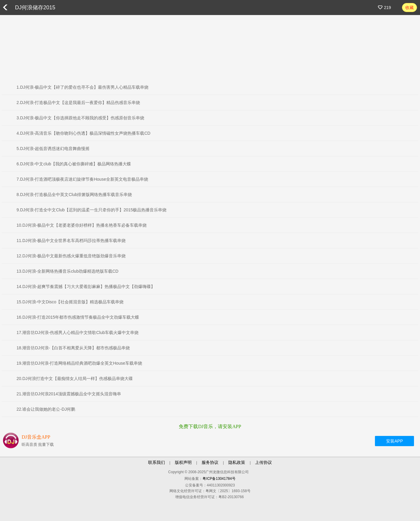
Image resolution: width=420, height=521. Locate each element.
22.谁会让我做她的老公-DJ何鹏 (46, 409)
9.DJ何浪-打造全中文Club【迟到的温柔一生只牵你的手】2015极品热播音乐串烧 (91, 210)
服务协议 (210, 462)
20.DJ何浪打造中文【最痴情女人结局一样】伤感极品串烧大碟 (75, 378)
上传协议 (263, 462)
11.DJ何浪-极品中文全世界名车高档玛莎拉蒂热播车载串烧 (71, 241)
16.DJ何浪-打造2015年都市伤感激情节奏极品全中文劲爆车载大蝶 (78, 317)
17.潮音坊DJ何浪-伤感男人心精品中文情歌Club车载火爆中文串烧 (78, 333)
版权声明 (183, 462)
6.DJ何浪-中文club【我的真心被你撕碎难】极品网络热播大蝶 (74, 164)
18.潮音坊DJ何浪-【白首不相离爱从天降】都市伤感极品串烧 (73, 348)
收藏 (409, 8)
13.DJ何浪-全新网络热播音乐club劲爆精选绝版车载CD (67, 271)
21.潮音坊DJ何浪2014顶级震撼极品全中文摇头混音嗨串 (69, 394)
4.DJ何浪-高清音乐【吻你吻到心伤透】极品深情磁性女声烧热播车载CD (84, 133)
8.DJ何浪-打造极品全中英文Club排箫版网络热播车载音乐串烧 (74, 195)
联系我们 (157, 462)
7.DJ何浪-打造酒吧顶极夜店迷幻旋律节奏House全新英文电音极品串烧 (82, 179)
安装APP (394, 441)
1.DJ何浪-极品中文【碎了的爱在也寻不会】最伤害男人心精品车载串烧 (82, 87)
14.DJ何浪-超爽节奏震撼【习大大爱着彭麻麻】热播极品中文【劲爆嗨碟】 (86, 287)
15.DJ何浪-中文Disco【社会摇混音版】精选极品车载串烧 (70, 302)
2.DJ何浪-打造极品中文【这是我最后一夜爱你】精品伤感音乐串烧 (78, 103)
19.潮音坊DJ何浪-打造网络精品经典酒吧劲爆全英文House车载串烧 (79, 363)
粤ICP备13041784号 (219, 479)
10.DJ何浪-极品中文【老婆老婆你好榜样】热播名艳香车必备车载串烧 (82, 225)
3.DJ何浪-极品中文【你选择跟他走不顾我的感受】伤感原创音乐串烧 (80, 118)
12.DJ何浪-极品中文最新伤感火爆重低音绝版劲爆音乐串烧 (71, 256)
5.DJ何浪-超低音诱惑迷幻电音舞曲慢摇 (53, 149)
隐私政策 (237, 462)
